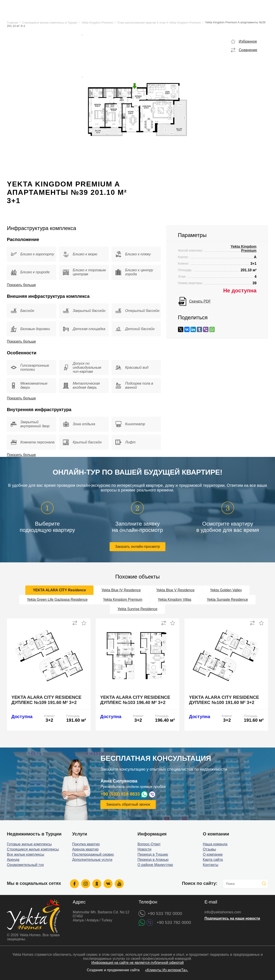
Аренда (13, 860)
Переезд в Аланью (153, 860)
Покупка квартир (86, 844)
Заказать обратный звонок (128, 804)
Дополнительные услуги (92, 860)
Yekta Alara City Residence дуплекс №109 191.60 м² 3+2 (47, 700)
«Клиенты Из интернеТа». (167, 970)
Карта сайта (213, 860)
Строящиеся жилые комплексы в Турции (50, 23)
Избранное (248, 41)
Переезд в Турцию (153, 854)
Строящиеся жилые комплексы (33, 849)
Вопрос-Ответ (149, 844)
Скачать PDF (200, 301)
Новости (144, 849)
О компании (213, 854)
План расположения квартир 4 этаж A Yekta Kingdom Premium (159, 23)
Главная (12, 23)
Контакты (211, 865)
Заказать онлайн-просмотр (138, 547)
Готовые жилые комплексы (29, 844)
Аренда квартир (85, 849)
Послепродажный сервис (93, 854)
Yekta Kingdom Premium (97, 23)
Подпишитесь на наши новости (232, 918)
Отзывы (209, 849)
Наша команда (215, 844)
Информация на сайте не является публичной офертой (137, 963)
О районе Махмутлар (155, 865)
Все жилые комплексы (26, 854)
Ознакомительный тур (25, 865)
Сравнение (248, 50)
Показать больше (22, 285)
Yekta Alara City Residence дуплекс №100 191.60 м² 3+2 (224, 700)
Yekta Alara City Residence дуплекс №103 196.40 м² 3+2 (135, 700)
